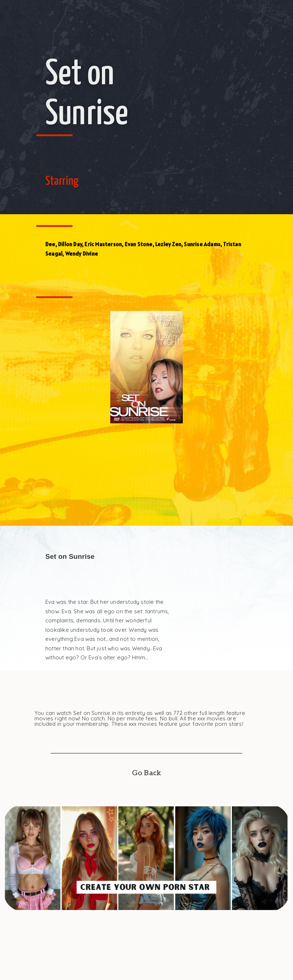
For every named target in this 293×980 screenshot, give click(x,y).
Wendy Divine (82, 254)
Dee (50, 244)
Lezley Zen (168, 244)
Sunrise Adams (202, 244)
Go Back (146, 773)
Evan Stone (139, 244)
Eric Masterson (103, 244)
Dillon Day (70, 244)
